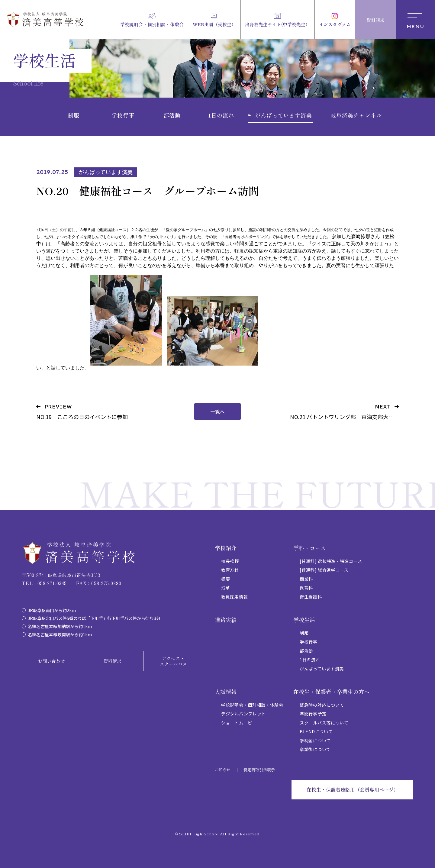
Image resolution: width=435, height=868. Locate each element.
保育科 (306, 588)
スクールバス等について (324, 723)
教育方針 (230, 570)
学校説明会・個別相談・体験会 (252, 705)
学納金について (315, 741)
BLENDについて (316, 731)
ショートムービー (239, 723)
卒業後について (315, 749)
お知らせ (223, 770)
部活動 (306, 651)
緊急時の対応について (322, 705)
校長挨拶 (230, 561)
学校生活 (304, 620)
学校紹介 (226, 548)
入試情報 (226, 692)
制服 (304, 633)
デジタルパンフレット (243, 714)
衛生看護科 (311, 597)
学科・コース (310, 548)
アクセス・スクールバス (173, 661)
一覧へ (217, 411)
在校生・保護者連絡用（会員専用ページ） (353, 789)
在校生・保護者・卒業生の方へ (331, 692)
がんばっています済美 (322, 669)
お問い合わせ (51, 661)
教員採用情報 (234, 597)
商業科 (306, 579)
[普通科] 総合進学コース (324, 570)
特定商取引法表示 (259, 770)
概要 (226, 579)
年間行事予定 (313, 714)
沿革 (226, 588)
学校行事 (309, 642)
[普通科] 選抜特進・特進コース (331, 561)
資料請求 (112, 661)
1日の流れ (310, 660)
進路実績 (226, 620)
